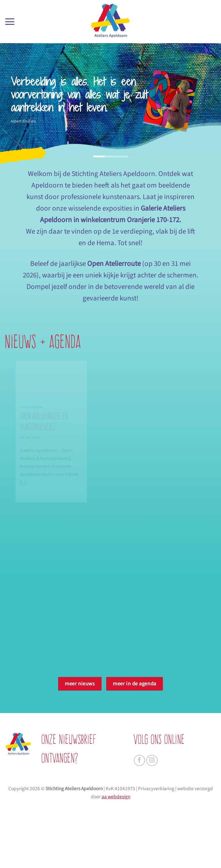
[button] (10, 22)
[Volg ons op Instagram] (152, 761)
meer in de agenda (135, 684)
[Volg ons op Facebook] (140, 761)
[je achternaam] (99, 795)
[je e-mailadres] (99, 809)
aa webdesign (116, 860)
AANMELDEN (99, 826)
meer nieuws (80, 684)
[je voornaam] (99, 782)
